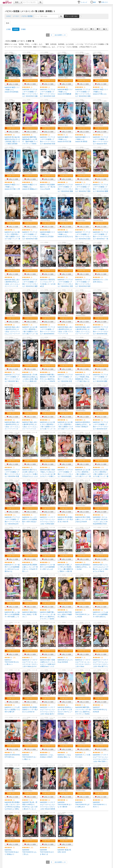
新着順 (16, 29)
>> (60, 35)
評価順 (23, 29)
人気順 (8, 29)
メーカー (16, 16)
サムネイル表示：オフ (80, 29)
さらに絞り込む (72, 16)
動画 (8, 23)
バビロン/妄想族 (27, 16)
